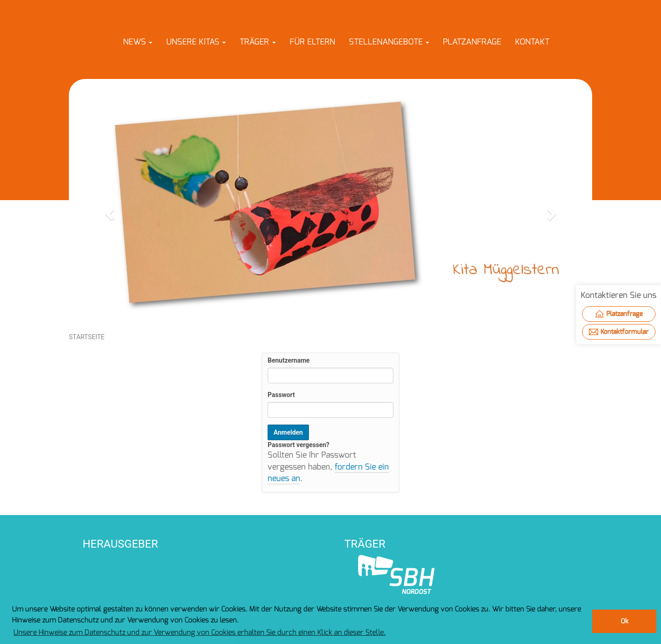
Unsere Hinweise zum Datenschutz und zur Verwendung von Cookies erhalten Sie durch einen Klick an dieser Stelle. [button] (199, 632)
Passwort (281, 395)
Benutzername (289, 360)
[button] (138, 42)
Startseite (87, 337)
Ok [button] (625, 621)
